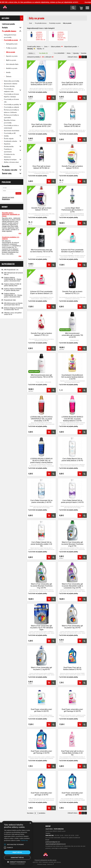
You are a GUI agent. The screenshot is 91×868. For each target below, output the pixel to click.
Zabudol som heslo (8, 197)
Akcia (69, 53)
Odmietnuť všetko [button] (17, 858)
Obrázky (30, 49)
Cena (46, 47)
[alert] (17, 843)
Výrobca (31, 53)
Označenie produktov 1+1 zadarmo (11, 238)
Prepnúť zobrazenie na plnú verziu (45, 860)
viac (20, 233)
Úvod (30, 23)
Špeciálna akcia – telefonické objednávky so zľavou (11, 214)
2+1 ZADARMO (60, 53)
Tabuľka (39, 49)
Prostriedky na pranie (55, 23)
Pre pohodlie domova (41, 23)
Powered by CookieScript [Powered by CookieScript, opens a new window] (17, 864)
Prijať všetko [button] (17, 852)
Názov (39, 47)
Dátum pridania (56, 47)
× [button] (30, 823)
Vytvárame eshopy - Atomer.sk (46, 864)
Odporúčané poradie (70, 47)
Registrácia (6, 199)
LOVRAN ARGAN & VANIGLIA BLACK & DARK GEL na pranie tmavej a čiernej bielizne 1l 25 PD (41, 40)
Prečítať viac (24, 840)
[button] (5, 845)
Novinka (84, 53)
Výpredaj (76, 53)
